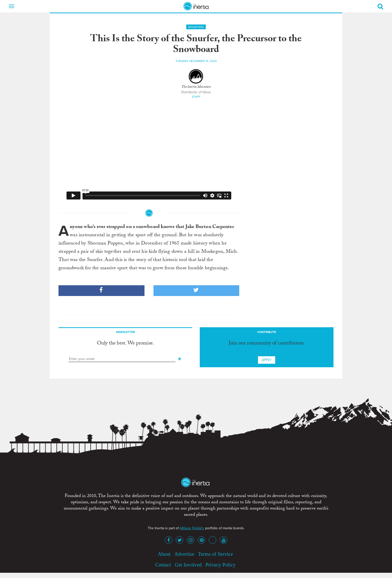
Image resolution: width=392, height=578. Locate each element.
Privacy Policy (220, 565)
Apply (267, 360)
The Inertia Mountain (196, 87)
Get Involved (188, 565)
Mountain (196, 27)
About (164, 554)
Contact (163, 565)
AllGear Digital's (192, 528)
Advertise (184, 554)
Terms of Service (215, 554)
